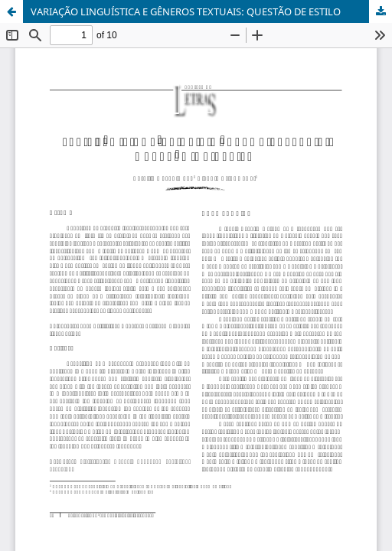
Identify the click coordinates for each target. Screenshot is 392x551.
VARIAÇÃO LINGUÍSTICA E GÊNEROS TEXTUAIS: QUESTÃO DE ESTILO (186, 11)
